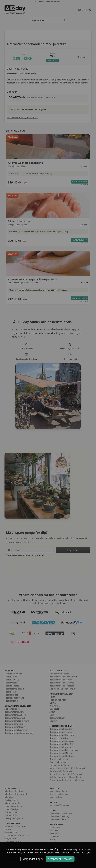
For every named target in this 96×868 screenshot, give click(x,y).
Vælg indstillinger (33, 859)
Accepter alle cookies (60, 859)
